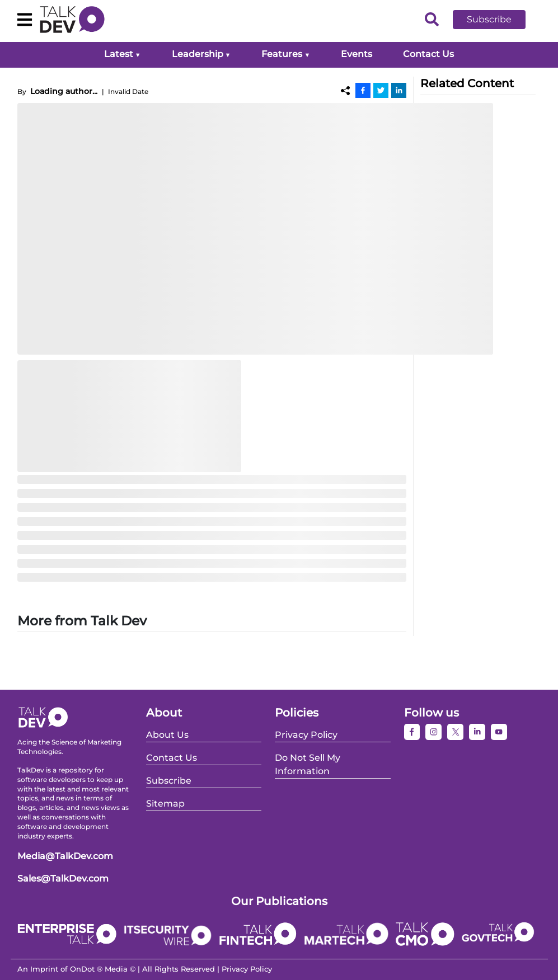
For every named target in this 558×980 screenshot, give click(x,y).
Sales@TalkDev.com (63, 878)
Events (357, 54)
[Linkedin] (399, 90)
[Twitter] (381, 90)
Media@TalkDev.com (65, 856)
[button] (498, 20)
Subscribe (489, 19)
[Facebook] (363, 90)
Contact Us (428, 54)
